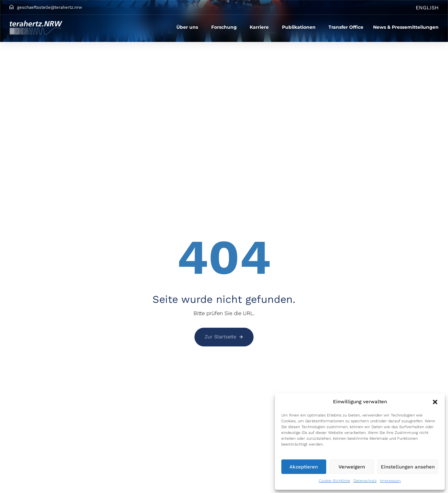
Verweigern (352, 467)
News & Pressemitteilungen (406, 27)
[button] (435, 402)
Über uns (187, 27)
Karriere (259, 27)
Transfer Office (346, 27)
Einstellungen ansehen (408, 467)
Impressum (390, 481)
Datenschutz (365, 481)
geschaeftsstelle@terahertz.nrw (50, 7)
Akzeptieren (304, 467)
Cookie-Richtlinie (334, 481)
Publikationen (299, 27)
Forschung (224, 27)
